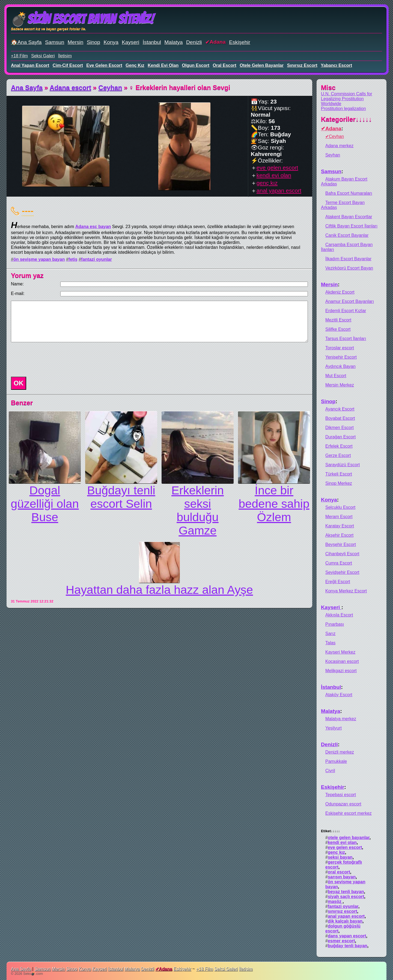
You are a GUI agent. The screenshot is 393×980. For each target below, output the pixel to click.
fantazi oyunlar (96, 259)
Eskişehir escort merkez (349, 813)
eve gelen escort (104, 65)
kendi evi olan (163, 65)
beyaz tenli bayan (346, 892)
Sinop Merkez (339, 483)
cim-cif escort (68, 65)
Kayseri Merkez (340, 652)
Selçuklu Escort (340, 507)
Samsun (55, 42)
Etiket (330, 831)
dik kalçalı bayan (345, 921)
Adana (218, 42)
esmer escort (341, 941)
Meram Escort (339, 517)
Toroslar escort (340, 348)
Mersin (76, 42)
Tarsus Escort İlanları (346, 339)
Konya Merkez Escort (346, 591)
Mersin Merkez (340, 385)
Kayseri (130, 42)
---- (28, 211)
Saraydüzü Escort (343, 465)
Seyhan (333, 155)
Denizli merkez (340, 752)
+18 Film (19, 56)
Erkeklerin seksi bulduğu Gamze (198, 510)
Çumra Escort (339, 563)
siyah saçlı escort (346, 897)
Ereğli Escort (338, 582)
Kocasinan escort (342, 661)
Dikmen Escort (340, 428)
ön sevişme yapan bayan (39, 259)
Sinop (93, 42)
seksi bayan (340, 857)
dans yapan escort (347, 936)
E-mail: (18, 293)
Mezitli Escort (338, 320)
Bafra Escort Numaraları (349, 193)
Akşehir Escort (339, 535)
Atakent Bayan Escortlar (349, 217)
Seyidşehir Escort (342, 572)
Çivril (330, 771)
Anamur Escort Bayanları (350, 301)
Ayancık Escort (340, 409)
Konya (111, 42)
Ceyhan (110, 88)
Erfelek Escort (339, 446)
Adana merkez (339, 146)
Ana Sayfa (27, 88)
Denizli (194, 42)
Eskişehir (240, 42)
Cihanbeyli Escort (342, 554)
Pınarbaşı (335, 624)
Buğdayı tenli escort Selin (121, 497)
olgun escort (196, 65)
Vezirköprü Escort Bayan (349, 268)
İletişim (65, 56)
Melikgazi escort (341, 671)
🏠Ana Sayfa (26, 42)
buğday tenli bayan (348, 946)
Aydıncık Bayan (340, 366)
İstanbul (152, 42)
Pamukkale (336, 761)
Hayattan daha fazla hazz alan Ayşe (159, 590)
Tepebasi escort (341, 795)
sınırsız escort (302, 65)
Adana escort (70, 88)
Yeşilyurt (334, 728)
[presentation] (50, 359)
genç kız (135, 65)
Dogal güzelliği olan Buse (45, 504)
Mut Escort (336, 376)
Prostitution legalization (343, 109)
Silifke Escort (338, 329)
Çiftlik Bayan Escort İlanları (351, 226)
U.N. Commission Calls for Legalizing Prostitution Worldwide (347, 99)
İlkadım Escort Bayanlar (348, 259)
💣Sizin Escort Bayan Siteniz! (82, 19)
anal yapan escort (30, 65)
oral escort (225, 65)
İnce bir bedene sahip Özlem (274, 504)
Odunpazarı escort (343, 804)
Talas (330, 643)
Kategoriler (346, 119)
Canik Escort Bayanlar (347, 235)
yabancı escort (336, 65)
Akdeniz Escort (340, 292)
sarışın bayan (342, 877)
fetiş (73, 259)
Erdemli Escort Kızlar (346, 311)
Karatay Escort (340, 526)
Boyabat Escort (340, 418)
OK (19, 383)
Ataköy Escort (339, 695)
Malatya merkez (341, 719)
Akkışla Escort (339, 615)
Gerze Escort (338, 455)
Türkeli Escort (339, 474)
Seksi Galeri (43, 56)
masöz (335, 901)
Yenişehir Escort (341, 357)
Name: (17, 284)
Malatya (173, 42)
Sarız (330, 634)
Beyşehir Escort (341, 544)
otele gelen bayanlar (262, 65)
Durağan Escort (340, 437)
